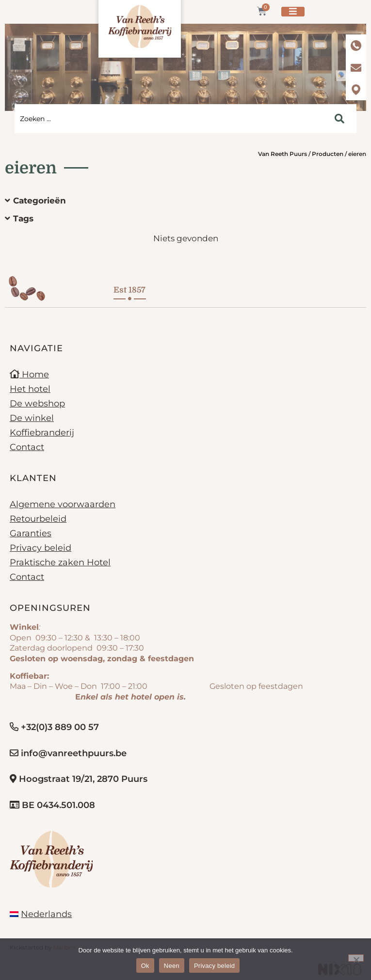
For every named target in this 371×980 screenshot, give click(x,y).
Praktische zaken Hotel (60, 562)
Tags (23, 218)
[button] (178, 201)
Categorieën (40, 201)
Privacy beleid (40, 548)
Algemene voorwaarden (63, 504)
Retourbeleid (38, 519)
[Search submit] (339, 119)
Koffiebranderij (42, 433)
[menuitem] (41, 914)
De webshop (37, 404)
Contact (27, 447)
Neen (172, 966)
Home (29, 374)
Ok (145, 966)
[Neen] (356, 958)
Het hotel (30, 389)
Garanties (31, 533)
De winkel (32, 418)
